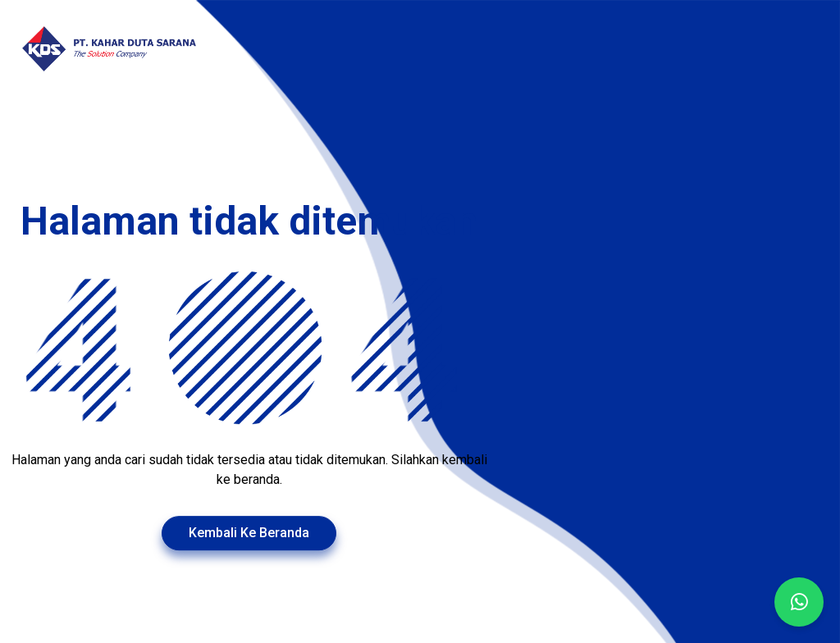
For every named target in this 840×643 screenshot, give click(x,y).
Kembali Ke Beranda (249, 533)
